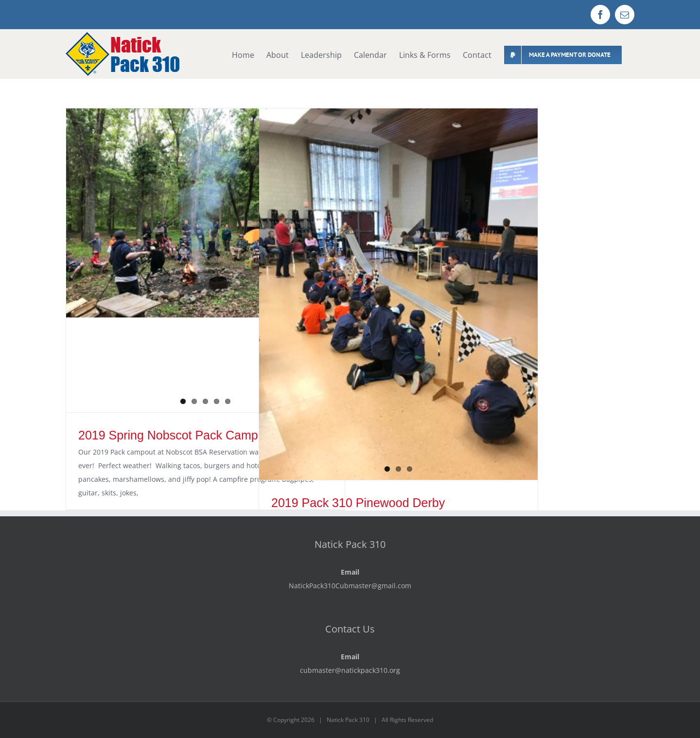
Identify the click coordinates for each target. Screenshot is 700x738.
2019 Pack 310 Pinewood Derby (358, 503)
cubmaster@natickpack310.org (350, 670)
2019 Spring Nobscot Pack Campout (176, 435)
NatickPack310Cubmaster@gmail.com (350, 586)
